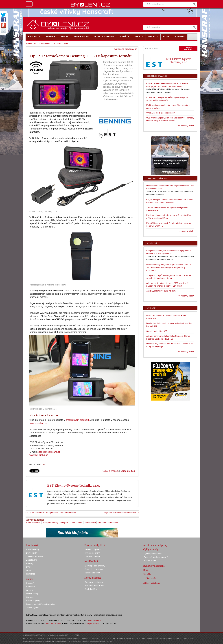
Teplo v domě (77, 523)
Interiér (29, 579)
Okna (29, 570)
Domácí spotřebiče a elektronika (41, 604)
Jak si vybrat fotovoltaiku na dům (161, 291)
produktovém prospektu (78, 420)
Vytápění (64, 523)
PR (45, 465)
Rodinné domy (33, 549)
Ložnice (30, 590)
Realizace (31, 574)
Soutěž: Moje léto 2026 (157, 331)
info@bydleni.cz (95, 620)
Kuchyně (30, 583)
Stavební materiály (35, 556)
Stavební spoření (93, 556)
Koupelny (30, 587)
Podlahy (30, 563)
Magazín (152, 308)
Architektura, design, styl (156, 545)
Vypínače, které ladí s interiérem (161, 113)
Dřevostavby (32, 553)
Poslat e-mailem (110, 471)
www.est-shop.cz (38, 423)
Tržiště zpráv (150, 578)
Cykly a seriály (151, 549)
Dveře (29, 567)
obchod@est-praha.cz (49, 452)
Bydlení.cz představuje (108, 523)
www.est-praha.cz (39, 455)
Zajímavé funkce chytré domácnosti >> (121, 513)
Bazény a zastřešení (94, 582)
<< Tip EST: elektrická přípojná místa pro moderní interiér (51, 513)
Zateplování (31, 560)
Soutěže (147, 574)
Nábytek (30, 597)
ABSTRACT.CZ (152, 583)
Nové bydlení (91, 561)
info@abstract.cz (93, 623)
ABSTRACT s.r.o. (53, 623)
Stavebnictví (90, 523)
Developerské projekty (95, 566)
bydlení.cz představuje (125, 49)
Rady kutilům (91, 589)
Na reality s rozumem (95, 569)
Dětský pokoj (32, 594)
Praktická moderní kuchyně (156, 557)
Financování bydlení (95, 545)
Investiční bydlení (93, 549)
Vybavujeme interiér (153, 554)
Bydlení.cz (31, 44)
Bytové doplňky (33, 601)
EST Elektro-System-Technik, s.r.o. (74, 485)
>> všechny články (186, 126)
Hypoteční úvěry (92, 553)
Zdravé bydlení (33, 608)
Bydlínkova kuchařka (154, 566)
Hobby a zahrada (93, 578)
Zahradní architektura (95, 585)
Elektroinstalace (33, 523)
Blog (146, 570)
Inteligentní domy (50, 523)
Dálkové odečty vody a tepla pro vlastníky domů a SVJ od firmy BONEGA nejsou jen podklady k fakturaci (168, 267)
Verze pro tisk (128, 471)
